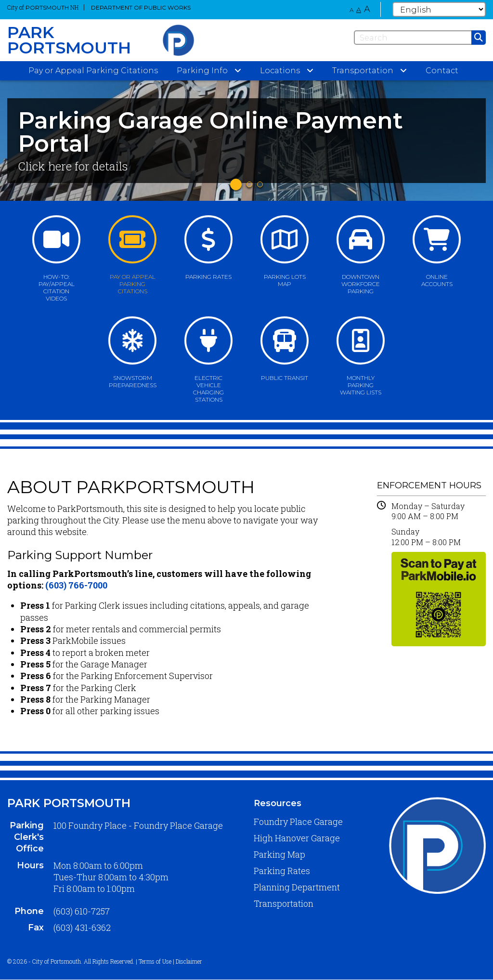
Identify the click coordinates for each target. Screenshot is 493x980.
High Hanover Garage (297, 838)
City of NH (43, 7)
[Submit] (479, 38)
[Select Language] (439, 9)
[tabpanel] (246, 141)
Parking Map (279, 854)
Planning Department (297, 887)
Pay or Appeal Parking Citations (93, 71)
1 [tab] (236, 184)
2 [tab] (249, 184)
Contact (442, 71)
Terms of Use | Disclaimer (170, 961)
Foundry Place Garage (298, 822)
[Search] (420, 38)
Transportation (284, 903)
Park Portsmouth (69, 803)
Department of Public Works (141, 7)
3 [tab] (260, 184)
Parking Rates (282, 871)
